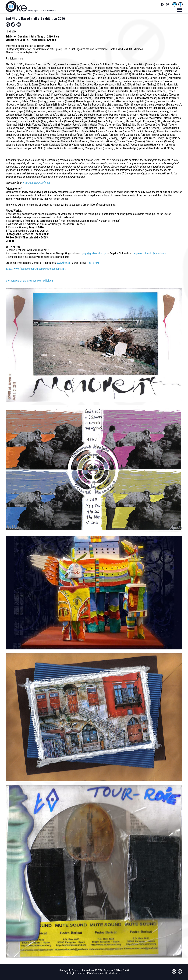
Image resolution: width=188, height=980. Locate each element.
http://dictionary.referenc (37, 183)
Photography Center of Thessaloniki (43, 11)
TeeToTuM (93, 263)
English (163, 5)
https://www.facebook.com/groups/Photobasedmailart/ (36, 269)
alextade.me (115, 973)
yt (175, 4)
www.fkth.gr (64, 263)
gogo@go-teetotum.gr (94, 253)
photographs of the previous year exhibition (29, 281)
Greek (168, 5)
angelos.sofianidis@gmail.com (150, 253)
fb (180, 4)
